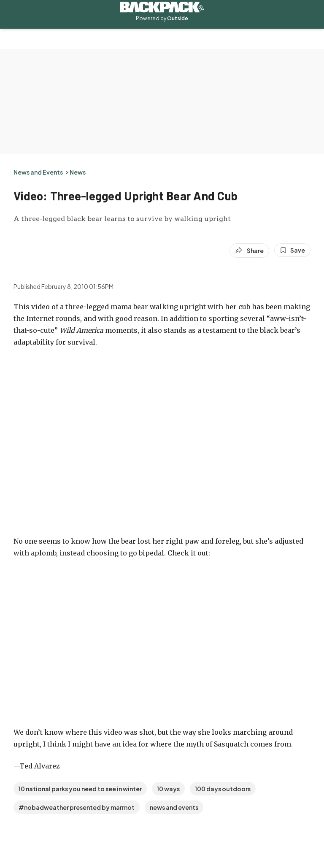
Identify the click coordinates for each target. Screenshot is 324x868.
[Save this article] (292, 250)
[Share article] (249, 251)
